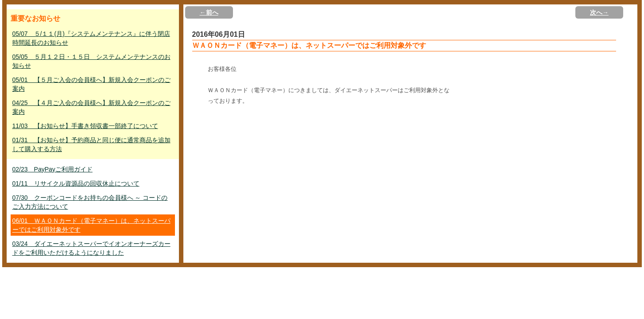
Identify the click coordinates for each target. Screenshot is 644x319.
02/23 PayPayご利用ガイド (52, 169)
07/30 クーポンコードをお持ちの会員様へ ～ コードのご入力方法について (90, 202)
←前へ (209, 12)
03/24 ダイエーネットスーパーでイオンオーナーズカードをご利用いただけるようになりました (91, 248)
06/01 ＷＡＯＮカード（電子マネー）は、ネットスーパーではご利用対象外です (91, 225)
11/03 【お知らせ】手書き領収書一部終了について (85, 126)
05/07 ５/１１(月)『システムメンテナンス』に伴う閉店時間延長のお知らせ (91, 38)
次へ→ (599, 12)
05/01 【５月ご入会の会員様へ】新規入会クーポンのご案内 (91, 84)
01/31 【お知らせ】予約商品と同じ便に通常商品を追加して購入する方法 (91, 144)
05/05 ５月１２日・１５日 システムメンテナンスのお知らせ (91, 61)
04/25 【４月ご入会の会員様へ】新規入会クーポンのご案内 (91, 107)
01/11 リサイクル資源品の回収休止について (76, 183)
